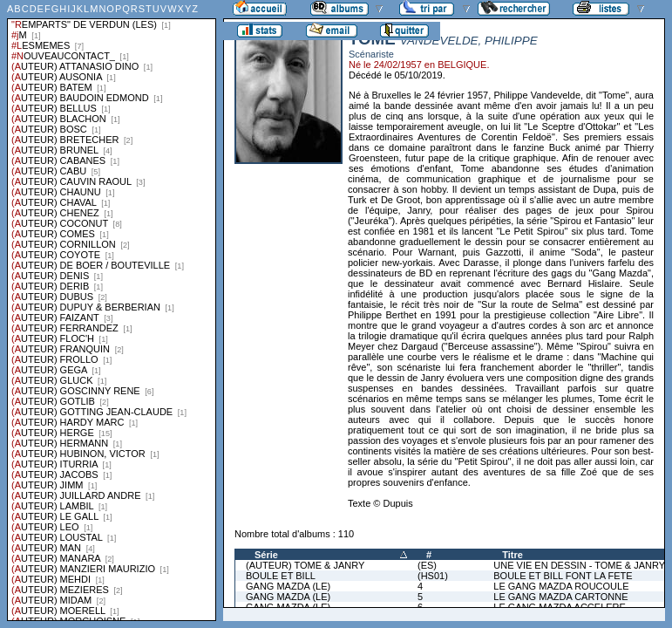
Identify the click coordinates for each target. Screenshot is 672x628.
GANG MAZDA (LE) (288, 586)
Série (266, 555)
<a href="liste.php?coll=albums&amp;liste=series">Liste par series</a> (112, 311)
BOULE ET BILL (281, 576)
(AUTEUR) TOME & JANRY (305, 565)
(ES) (427, 565)
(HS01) (433, 576)
